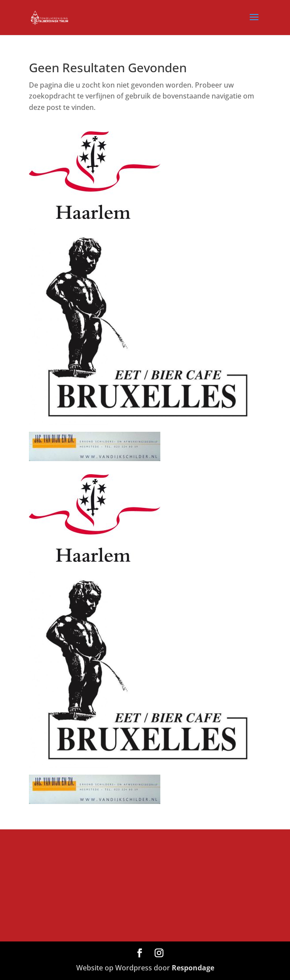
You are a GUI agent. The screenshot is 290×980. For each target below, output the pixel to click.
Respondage (193, 968)
